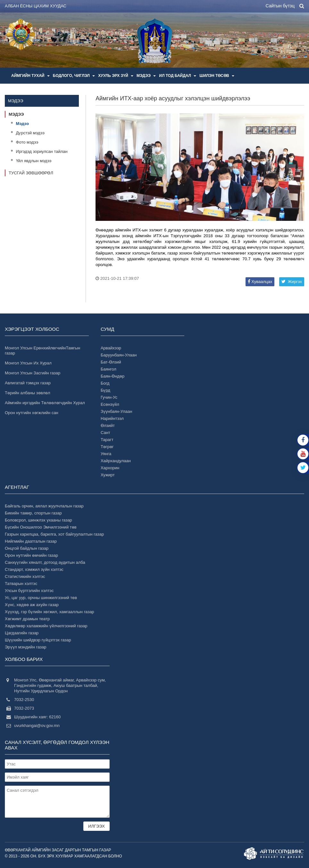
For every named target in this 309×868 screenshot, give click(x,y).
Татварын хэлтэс (21, 584)
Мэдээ (146, 76)
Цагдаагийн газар (22, 633)
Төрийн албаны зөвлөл (28, 393)
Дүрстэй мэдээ (30, 133)
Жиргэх (292, 282)
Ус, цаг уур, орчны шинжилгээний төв (41, 598)
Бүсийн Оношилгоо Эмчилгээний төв (41, 527)
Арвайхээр (111, 348)
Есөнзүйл (110, 404)
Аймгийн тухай (30, 76)
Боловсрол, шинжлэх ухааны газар (38, 520)
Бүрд (105, 390)
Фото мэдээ (27, 142)
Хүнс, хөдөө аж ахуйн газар (32, 605)
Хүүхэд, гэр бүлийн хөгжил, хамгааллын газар (50, 612)
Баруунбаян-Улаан (119, 355)
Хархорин (110, 468)
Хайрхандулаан (116, 461)
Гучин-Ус (109, 397)
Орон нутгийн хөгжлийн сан (32, 413)
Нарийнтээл (112, 418)
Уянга (106, 454)
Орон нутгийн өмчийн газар (31, 555)
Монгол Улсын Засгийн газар (33, 373)
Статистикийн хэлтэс (25, 576)
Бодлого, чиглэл (74, 76)
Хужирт (108, 475)
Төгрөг (107, 447)
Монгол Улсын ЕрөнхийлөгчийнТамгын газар (42, 351)
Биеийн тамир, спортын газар (33, 513)
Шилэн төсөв (217, 76)
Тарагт (107, 440)
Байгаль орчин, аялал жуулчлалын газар (44, 506)
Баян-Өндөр (113, 376)
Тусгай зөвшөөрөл (31, 173)
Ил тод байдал (178, 76)
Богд (105, 383)
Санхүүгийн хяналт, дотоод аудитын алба (45, 562)
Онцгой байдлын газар (27, 548)
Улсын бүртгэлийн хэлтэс (29, 591)
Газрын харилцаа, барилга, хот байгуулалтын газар (54, 534)
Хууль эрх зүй (116, 76)
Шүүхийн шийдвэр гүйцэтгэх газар (38, 640)
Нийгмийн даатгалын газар (31, 541)
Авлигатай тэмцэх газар (28, 383)
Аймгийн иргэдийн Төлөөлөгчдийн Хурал (45, 403)
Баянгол (109, 369)
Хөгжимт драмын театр (27, 619)
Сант (105, 433)
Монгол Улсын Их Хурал (28, 363)
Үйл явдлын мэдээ (34, 161)
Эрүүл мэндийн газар (25, 647)
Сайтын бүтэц (280, 6)
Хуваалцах (260, 282)
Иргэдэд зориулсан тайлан (42, 151)
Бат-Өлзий (111, 362)
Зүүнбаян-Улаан (117, 411)
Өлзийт (108, 426)
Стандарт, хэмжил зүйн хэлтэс (34, 569)
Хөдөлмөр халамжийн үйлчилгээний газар (46, 626)
